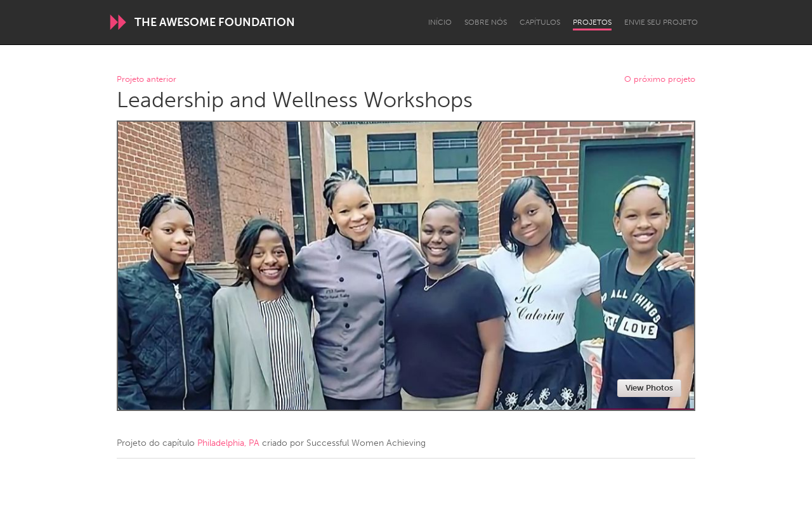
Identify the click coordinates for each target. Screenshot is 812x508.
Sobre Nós (486, 22)
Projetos (592, 22)
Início (440, 22)
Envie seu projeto (661, 22)
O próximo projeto (660, 80)
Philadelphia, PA (228, 443)
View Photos (649, 388)
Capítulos (540, 22)
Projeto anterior (147, 80)
